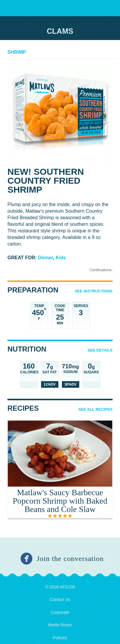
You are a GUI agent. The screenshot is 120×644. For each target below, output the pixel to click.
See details (100, 350)
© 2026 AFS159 (60, 587)
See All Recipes (95, 409)
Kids (61, 258)
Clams (60, 31)
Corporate (60, 612)
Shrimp (17, 52)
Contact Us (60, 599)
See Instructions (94, 291)
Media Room (60, 625)
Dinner (46, 258)
